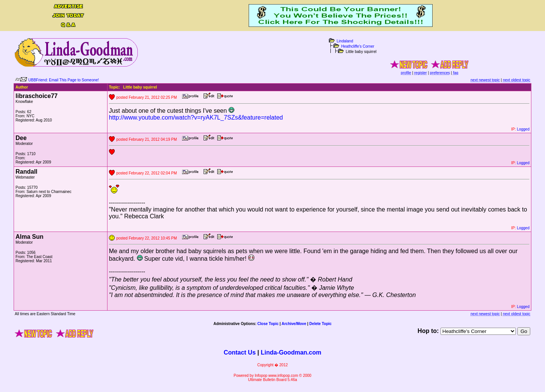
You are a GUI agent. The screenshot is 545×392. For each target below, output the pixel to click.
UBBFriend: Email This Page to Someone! (64, 80)
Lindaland (345, 41)
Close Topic (268, 324)
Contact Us (240, 352)
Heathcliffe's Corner (358, 46)
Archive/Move (294, 324)
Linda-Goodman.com (291, 352)
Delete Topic (320, 324)
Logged (523, 129)
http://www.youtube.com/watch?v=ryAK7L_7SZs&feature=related (196, 117)
